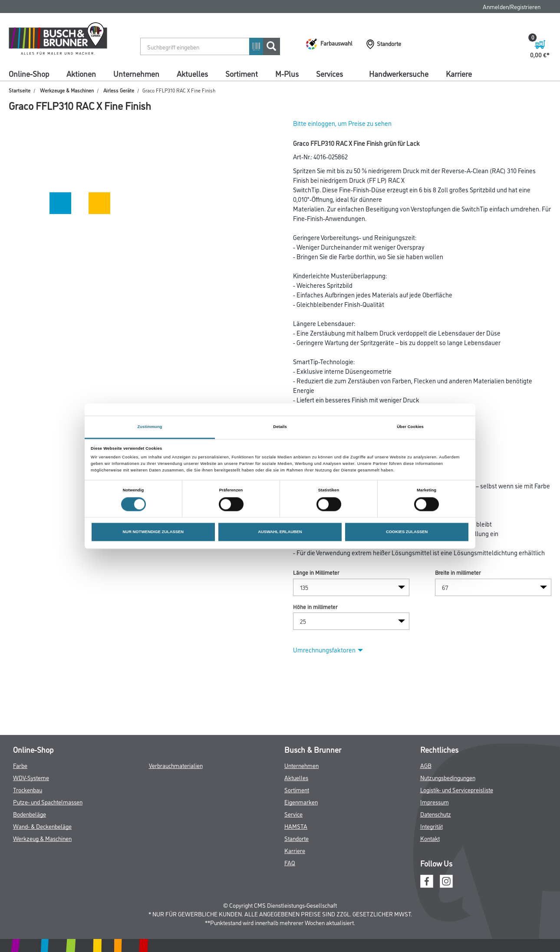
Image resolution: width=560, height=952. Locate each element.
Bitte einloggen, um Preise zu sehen (342, 123)
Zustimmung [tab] (150, 427)
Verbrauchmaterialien (176, 765)
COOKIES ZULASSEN (407, 532)
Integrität (432, 826)
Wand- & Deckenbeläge (42, 826)
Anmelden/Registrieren (512, 6)
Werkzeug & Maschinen (42, 838)
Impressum (435, 802)
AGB (426, 765)
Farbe (20, 765)
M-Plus (287, 73)
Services (329, 73)
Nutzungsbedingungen (448, 777)
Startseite (20, 90)
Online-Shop (29, 73)
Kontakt (430, 838)
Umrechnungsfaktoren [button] (328, 650)
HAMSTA (296, 826)
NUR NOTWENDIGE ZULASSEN (153, 532)
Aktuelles (192, 73)
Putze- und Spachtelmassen (48, 802)
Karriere (459, 73)
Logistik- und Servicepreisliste (457, 789)
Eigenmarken (301, 802)
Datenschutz (436, 814)
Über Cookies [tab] (410, 427)
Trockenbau (28, 789)
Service (293, 814)
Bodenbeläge (30, 814)
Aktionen (81, 73)
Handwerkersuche (399, 73)
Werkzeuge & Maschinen (67, 90)
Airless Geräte (119, 90)
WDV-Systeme (31, 777)
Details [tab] (280, 427)
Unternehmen (136, 73)
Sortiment (242, 73)
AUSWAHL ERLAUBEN (280, 532)
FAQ (290, 862)
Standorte (296, 838)
